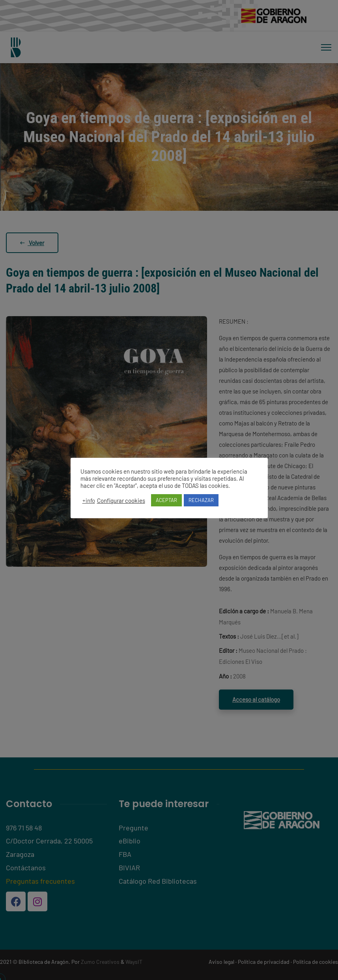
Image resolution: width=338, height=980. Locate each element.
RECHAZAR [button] (201, 500)
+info (89, 500)
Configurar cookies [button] (121, 500)
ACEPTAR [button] (166, 500)
